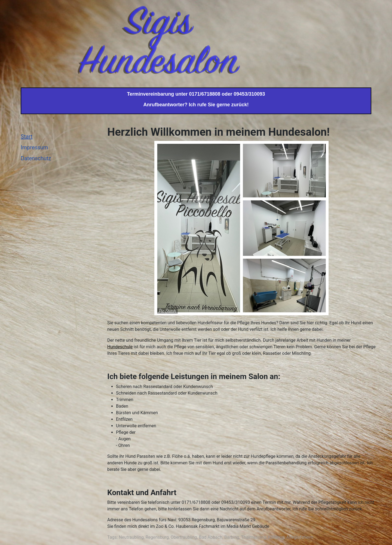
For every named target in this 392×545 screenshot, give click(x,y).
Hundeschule (120, 347)
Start (27, 137)
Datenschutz (36, 158)
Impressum (34, 147)
